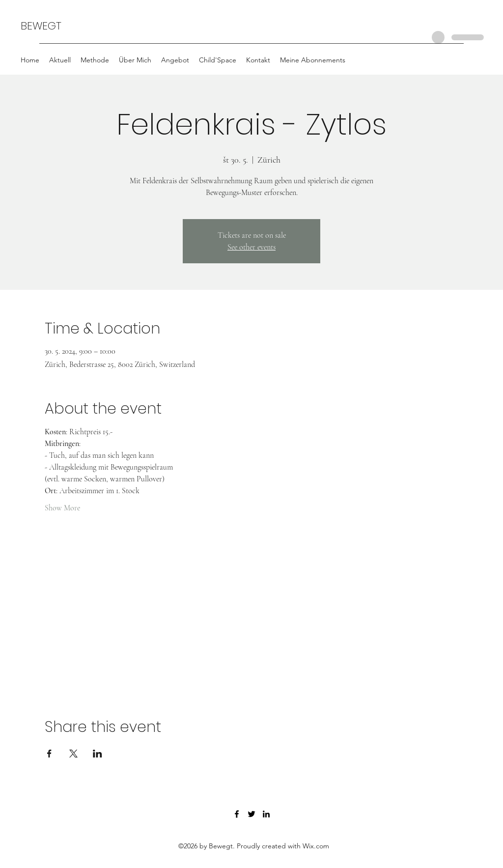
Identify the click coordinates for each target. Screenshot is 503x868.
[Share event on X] (73, 754)
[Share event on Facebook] (49, 754)
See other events (251, 247)
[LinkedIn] (266, 814)
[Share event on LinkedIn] (98, 754)
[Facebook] (237, 814)
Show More (62, 508)
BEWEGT (41, 26)
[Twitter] (251, 814)
